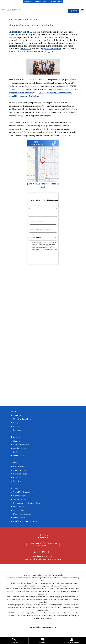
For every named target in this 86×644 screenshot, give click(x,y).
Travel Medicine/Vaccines (24, 492)
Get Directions (20, 466)
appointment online (52, 48)
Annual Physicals (16, 96)
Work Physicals (20, 496)
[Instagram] (44, 551)
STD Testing (51, 93)
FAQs (16, 423)
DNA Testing (19, 507)
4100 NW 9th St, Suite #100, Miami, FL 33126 (32, 51)
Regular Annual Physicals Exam (27, 503)
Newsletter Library (22, 445)
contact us (26, 48)
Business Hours (20, 474)
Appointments (19, 470)
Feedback (17, 430)
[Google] (35, 551)
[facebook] (39, 551)
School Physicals (20, 518)
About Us (17, 415)
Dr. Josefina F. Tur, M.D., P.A (22, 32)
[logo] (15, 12)
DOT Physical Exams (22, 514)
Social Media (19, 455)
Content (17, 441)
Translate (14, 642)
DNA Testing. (33, 96)
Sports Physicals (20, 499)
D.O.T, (43, 93)
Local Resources (20, 448)
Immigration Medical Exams (21, 93)
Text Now (17, 481)
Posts (16, 452)
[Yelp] (48, 551)
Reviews (17, 426)
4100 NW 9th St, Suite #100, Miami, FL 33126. (43, 559)
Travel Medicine (64, 93)
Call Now (17, 477)
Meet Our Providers (22, 419)
